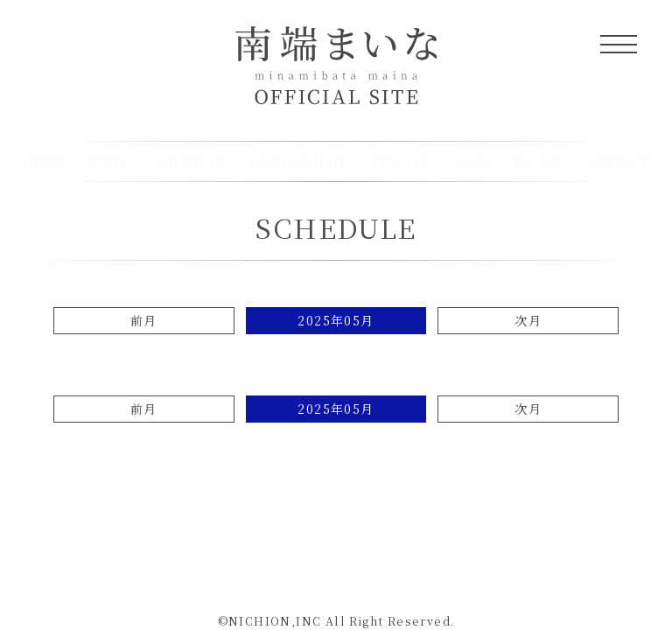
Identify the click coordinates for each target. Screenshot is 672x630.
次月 (528, 320)
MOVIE (537, 161)
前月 (144, 320)
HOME (44, 161)
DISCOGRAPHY (298, 161)
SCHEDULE (336, 227)
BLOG (472, 161)
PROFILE (401, 161)
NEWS (109, 161)
